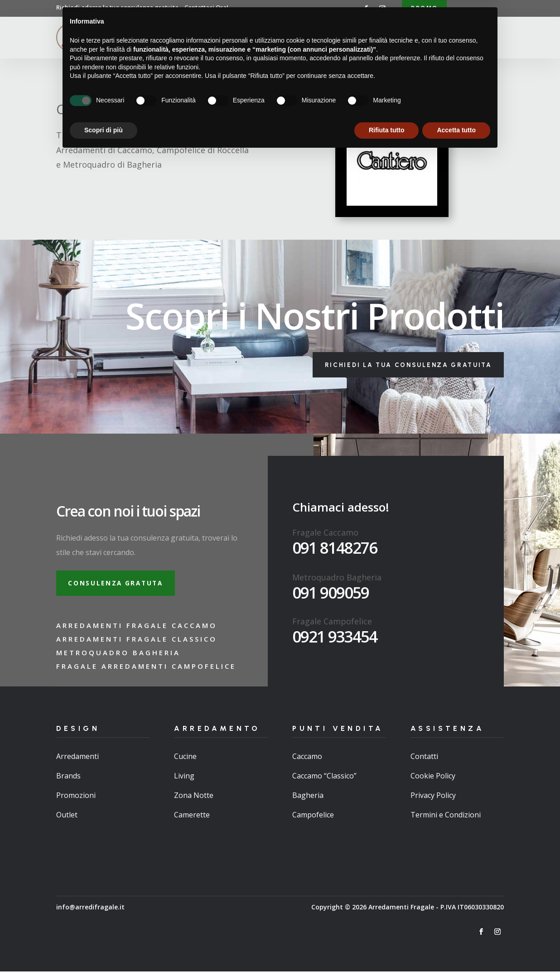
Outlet (67, 819)
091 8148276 (335, 550)
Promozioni (76, 799)
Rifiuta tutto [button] (387, 951)
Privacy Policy (433, 799)
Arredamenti (265, 38)
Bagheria (308, 799)
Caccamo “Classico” (324, 780)
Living (184, 780)
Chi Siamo (216, 38)
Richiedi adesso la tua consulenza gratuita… (142, 7)
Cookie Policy (433, 780)
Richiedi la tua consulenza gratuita (403, 366)
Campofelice (313, 819)
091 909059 (331, 595)
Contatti (414, 38)
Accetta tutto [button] (456, 951)
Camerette (192, 819)
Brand (377, 38)
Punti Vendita (322, 38)
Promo (424, 8)
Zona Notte (194, 799)
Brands (68, 780)
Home (180, 38)
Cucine (185, 760)
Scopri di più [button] (104, 951)
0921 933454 (335, 639)
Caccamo (307, 760)
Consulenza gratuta (119, 586)
